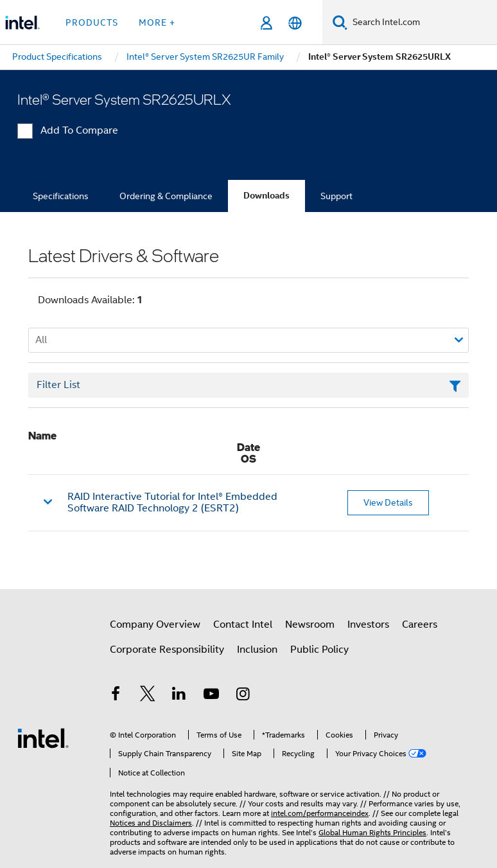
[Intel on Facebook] (116, 696)
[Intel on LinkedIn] (179, 696)
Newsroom (310, 624)
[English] (295, 23)
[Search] (340, 22)
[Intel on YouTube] (211, 696)
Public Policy (319, 650)
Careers (420, 624)
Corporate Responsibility (167, 650)
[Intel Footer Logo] (43, 738)
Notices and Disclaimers (151, 823)
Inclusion (257, 650)
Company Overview (155, 624)
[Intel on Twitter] (148, 696)
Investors (368, 624)
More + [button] (157, 22)
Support (336, 196)
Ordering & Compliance (166, 196)
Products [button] (92, 22)
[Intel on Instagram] (243, 696)
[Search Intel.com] (422, 22)
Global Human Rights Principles (372, 832)
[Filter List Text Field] (248, 385)
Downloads (266, 196)
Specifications (61, 196)
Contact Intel (243, 624)
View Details (388, 502)
